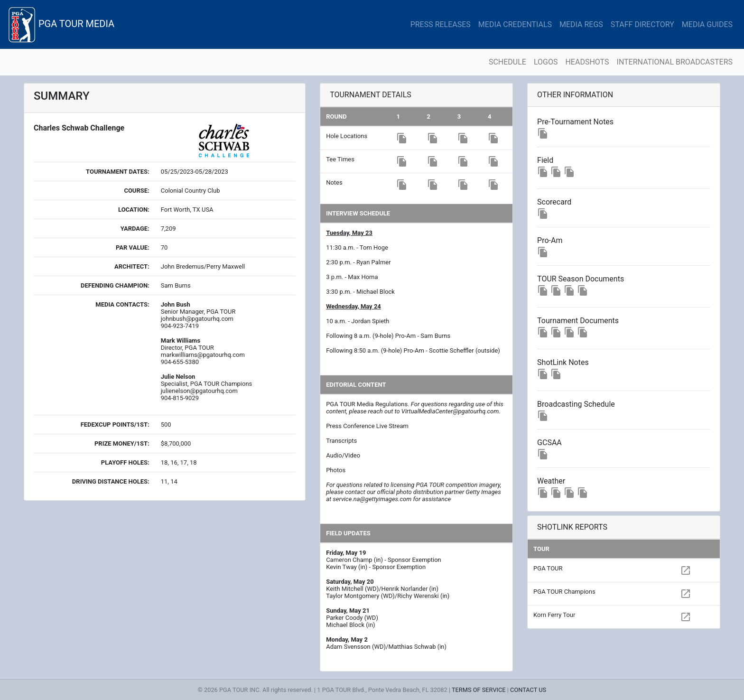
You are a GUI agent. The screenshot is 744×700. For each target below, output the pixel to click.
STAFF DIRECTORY (642, 24)
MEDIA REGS (581, 24)
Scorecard (554, 202)
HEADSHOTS (587, 62)
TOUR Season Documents (581, 279)
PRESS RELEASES (441, 24)
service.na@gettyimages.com (372, 499)
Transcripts (341, 441)
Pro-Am (550, 240)
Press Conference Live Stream (367, 426)
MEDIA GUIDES (707, 24)
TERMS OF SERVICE (479, 690)
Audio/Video (343, 455)
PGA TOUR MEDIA (61, 24)
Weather (551, 481)
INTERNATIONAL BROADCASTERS (675, 62)
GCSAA (549, 443)
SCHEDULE (507, 62)
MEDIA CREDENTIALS (515, 24)
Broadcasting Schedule (576, 404)
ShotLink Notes (563, 362)
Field (545, 160)
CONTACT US (528, 690)
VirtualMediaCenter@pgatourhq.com (450, 411)
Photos (336, 470)
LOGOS (546, 62)
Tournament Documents (578, 321)
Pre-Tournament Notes (575, 122)
